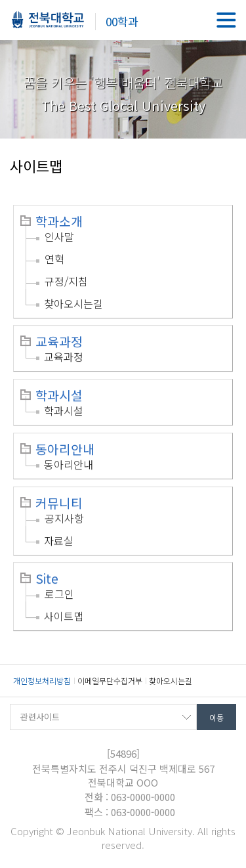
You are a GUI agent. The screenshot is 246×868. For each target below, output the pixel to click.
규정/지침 (66, 281)
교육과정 (59, 341)
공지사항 (64, 518)
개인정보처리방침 (42, 681)
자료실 (59, 540)
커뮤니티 (59, 503)
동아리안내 (65, 449)
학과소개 (59, 221)
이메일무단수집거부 (110, 681)
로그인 (59, 594)
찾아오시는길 (73, 303)
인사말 (59, 236)
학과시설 (59, 395)
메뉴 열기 (226, 20)
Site (47, 578)
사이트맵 (64, 616)
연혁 (54, 259)
